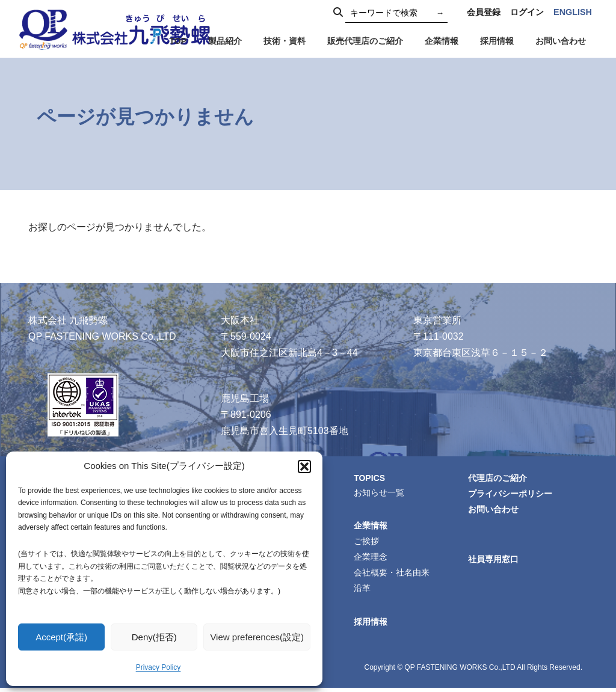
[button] (304, 467)
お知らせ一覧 (381, 493)
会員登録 (484, 12)
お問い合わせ (495, 511)
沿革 (364, 592)
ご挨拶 (368, 543)
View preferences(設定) (257, 637)
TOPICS (371, 478)
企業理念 (372, 559)
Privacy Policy (159, 667)
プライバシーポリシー (512, 495)
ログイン (527, 12)
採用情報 (372, 626)
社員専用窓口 (495, 562)
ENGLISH (573, 12)
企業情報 (372, 527)
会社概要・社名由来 (393, 575)
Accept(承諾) (61, 637)
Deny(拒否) (154, 637)
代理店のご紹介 (499, 479)
